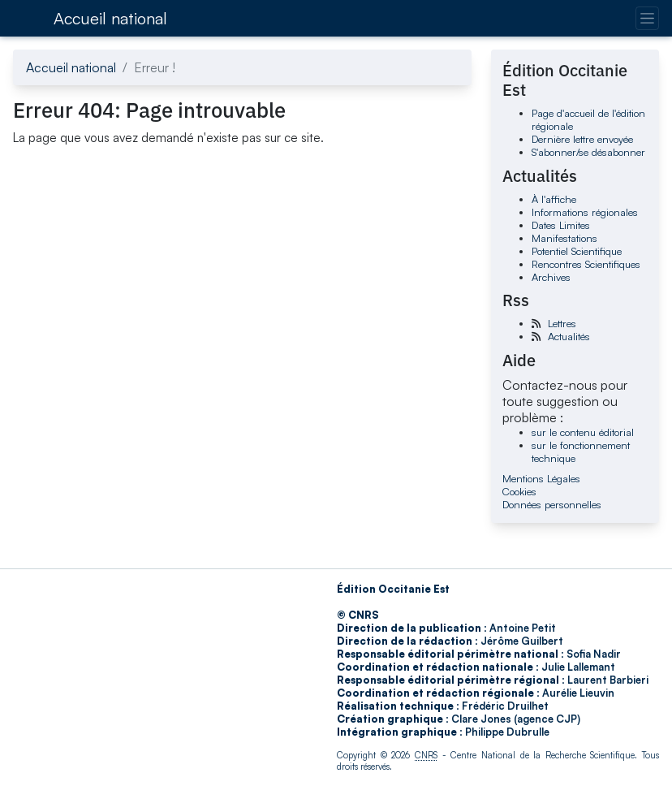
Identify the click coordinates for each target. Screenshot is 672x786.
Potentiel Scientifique (577, 251)
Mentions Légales (541, 478)
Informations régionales (585, 212)
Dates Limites (561, 225)
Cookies (519, 491)
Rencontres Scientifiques (586, 264)
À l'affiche (554, 199)
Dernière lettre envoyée (582, 139)
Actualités (569, 336)
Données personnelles (552, 504)
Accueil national (110, 18)
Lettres (562, 323)
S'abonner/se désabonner (588, 152)
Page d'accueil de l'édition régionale (588, 119)
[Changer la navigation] (647, 18)
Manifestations (564, 238)
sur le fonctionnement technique (581, 451)
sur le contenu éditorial (583, 432)
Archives (551, 277)
